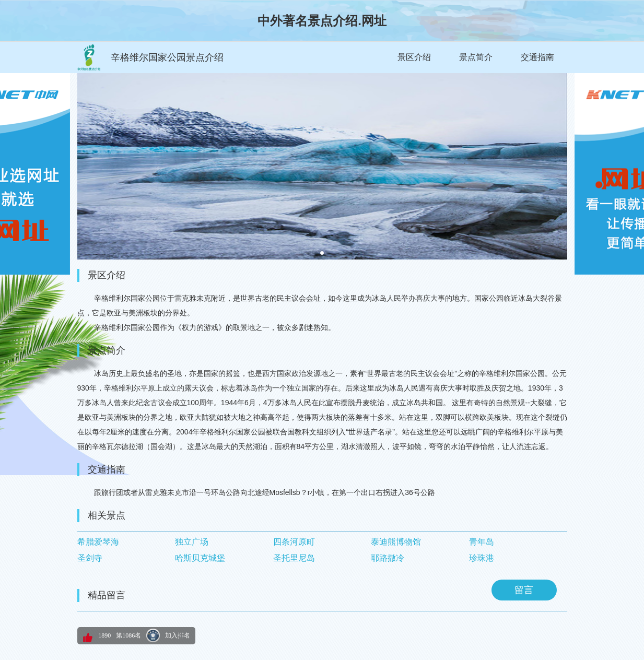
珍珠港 (482, 558)
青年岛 (482, 542)
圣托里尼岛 (294, 558)
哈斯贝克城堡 (200, 558)
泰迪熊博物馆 (396, 542)
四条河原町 (294, 542)
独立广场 (192, 542)
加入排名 (178, 635)
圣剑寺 (90, 558)
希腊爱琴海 (98, 542)
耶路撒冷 (388, 558)
